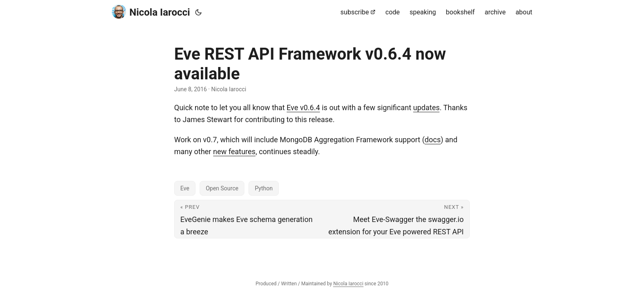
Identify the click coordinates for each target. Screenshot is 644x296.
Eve (185, 188)
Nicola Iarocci (151, 12)
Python (264, 188)
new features (234, 151)
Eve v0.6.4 (303, 108)
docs (433, 140)
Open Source (222, 188)
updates (427, 108)
